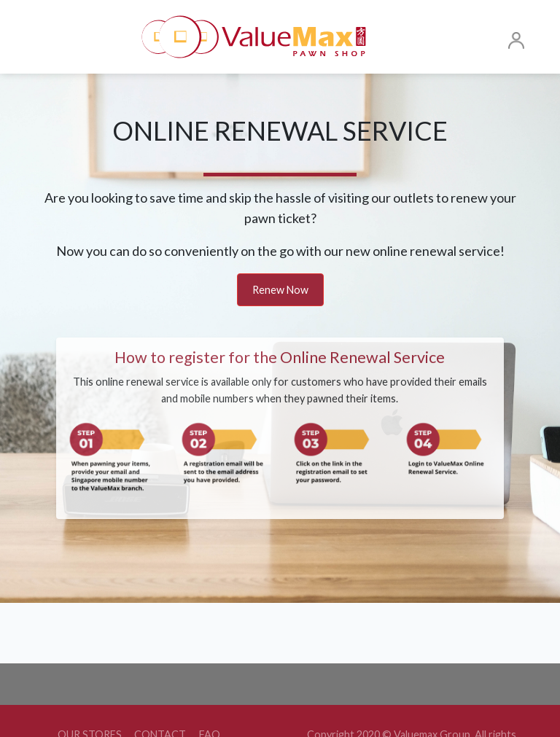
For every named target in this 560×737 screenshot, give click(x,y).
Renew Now (280, 290)
